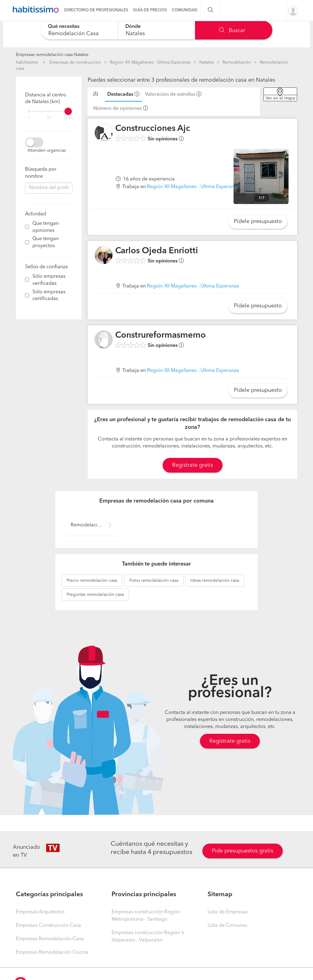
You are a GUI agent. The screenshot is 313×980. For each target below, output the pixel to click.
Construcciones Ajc (153, 129)
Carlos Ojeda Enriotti (157, 251)
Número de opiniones (118, 109)
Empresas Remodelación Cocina (52, 952)
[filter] (49, 111)
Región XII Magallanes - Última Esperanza (150, 62)
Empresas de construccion (75, 62)
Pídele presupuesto (258, 221)
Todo (69, 118)
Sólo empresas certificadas (49, 296)
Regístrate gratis (230, 741)
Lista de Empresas (228, 912)
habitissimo (27, 62)
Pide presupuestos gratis (243, 851)
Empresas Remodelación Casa (50, 939)
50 (49, 118)
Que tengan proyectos (46, 242)
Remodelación (237, 62)
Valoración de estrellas (170, 95)
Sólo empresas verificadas (49, 280)
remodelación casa (92, 581)
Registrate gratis (193, 465)
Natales (206, 62)
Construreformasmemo (160, 336)
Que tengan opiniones (46, 227)
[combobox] (79, 30)
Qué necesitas (64, 27)
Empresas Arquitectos (40, 912)
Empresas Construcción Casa (48, 926)
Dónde (133, 27)
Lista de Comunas (227, 926)
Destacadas (120, 95)
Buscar (232, 31)
